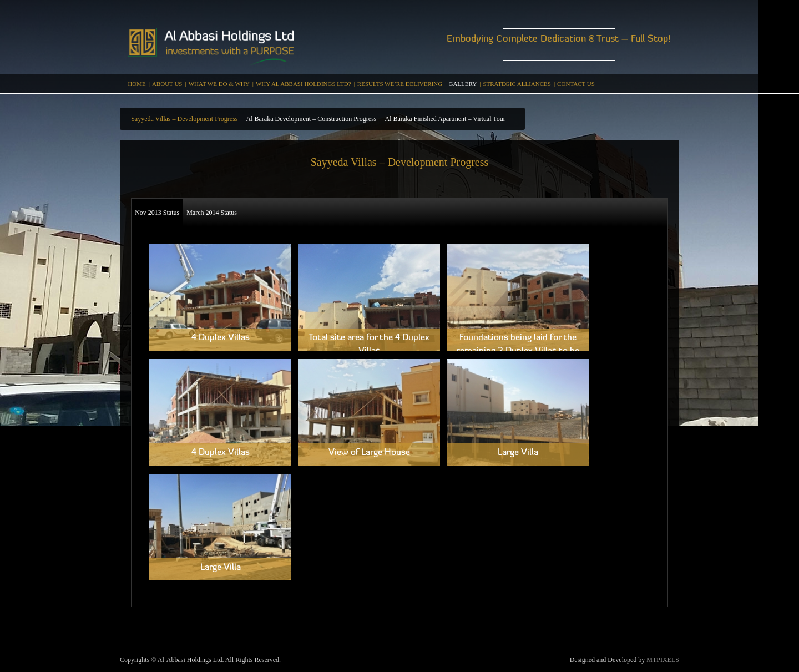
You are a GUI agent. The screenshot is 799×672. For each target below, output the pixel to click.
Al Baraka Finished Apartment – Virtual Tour (445, 119)
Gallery (462, 84)
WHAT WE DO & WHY (219, 84)
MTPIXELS (663, 660)
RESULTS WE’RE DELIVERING (400, 84)
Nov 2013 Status (157, 213)
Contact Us (576, 84)
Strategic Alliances (517, 84)
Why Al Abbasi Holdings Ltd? (304, 84)
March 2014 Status (212, 213)
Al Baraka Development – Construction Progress (312, 119)
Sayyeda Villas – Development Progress (184, 119)
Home (136, 84)
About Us (167, 84)
